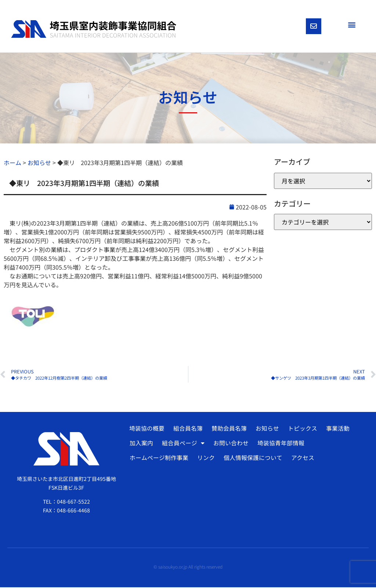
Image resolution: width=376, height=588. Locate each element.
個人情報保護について (252, 459)
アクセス (302, 459)
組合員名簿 (187, 430)
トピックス (301, 430)
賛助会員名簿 (228, 430)
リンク (206, 459)
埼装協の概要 (147, 430)
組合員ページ (183, 444)
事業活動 (336, 430)
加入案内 (141, 444)
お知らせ (266, 430)
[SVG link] (94, 30)
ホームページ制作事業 (159, 459)
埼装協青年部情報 (280, 444)
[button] (352, 24)
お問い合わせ (230, 444)
